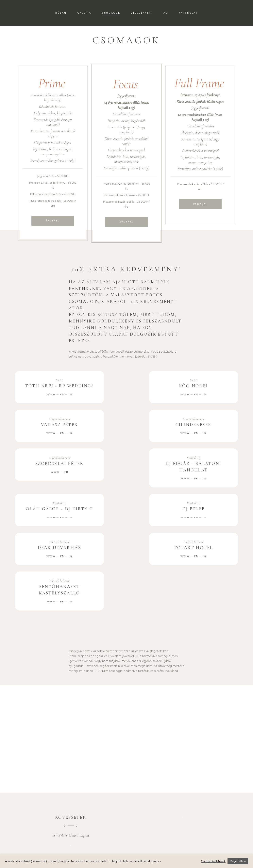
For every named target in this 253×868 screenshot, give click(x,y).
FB (62, 394)
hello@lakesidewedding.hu (71, 835)
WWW (51, 394)
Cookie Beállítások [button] (213, 861)
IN (71, 394)
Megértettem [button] (238, 861)
